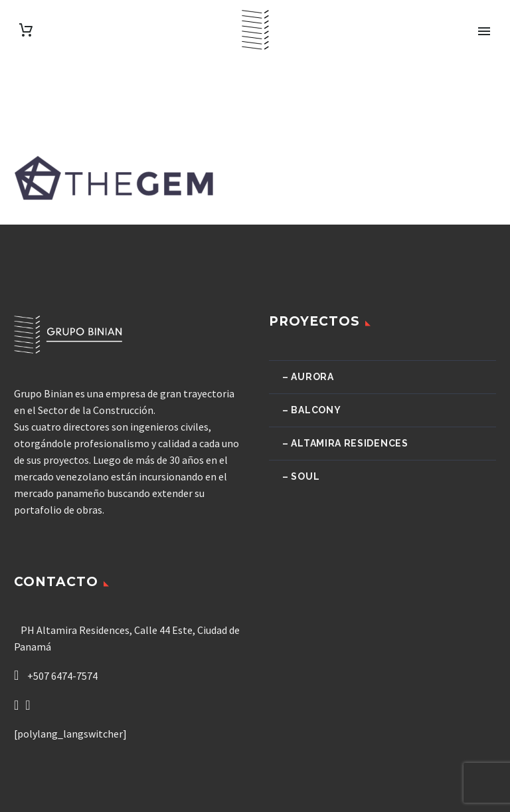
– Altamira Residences (345, 443)
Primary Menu (484, 31)
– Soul (301, 476)
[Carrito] (26, 30)
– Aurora (308, 377)
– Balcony (311, 410)
